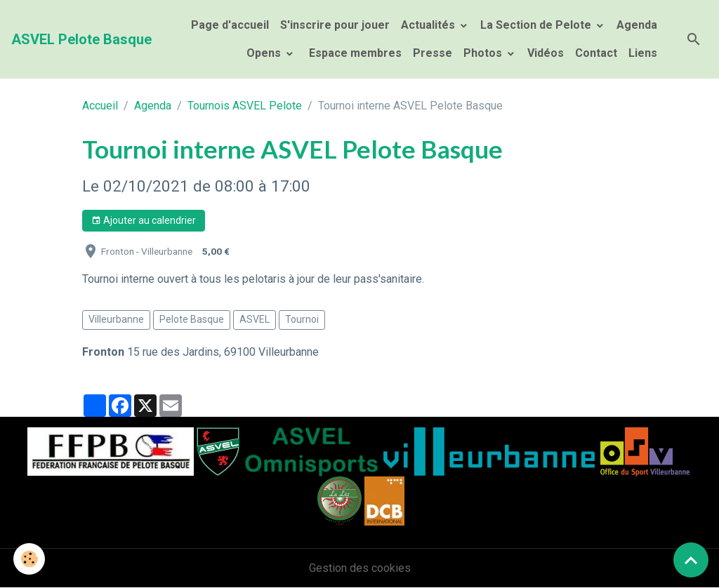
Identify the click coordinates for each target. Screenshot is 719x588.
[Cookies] (30, 559)
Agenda (637, 25)
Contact (596, 53)
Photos (484, 53)
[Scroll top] (691, 560)
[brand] (81, 39)
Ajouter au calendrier (144, 221)
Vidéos (546, 53)
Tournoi (302, 319)
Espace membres (354, 53)
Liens (643, 53)
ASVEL (255, 319)
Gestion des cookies (360, 568)
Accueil (100, 106)
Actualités (429, 25)
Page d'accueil (230, 25)
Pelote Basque (192, 319)
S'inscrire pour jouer (335, 25)
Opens (265, 53)
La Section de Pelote (537, 25)
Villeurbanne (116, 319)
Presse (433, 53)
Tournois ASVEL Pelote (245, 106)
